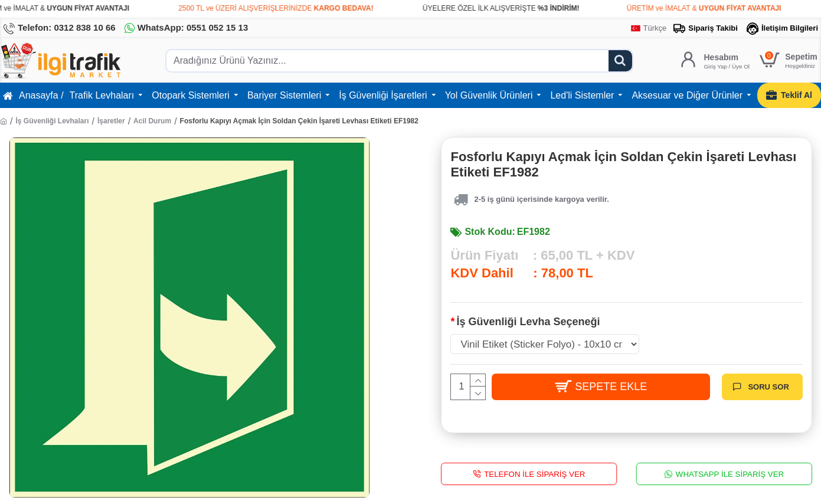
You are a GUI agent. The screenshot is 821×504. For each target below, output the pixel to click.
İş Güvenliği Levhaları (52, 121)
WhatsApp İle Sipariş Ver (730, 474)
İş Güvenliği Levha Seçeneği (528, 322)
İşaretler (111, 121)
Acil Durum (152, 121)
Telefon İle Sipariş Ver (535, 474)
